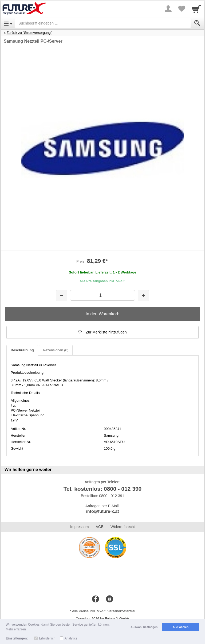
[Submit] (197, 23)
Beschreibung (22, 350)
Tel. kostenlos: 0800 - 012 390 (103, 489)
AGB (100, 527)
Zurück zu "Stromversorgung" (29, 33)
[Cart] (196, 9)
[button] (102, 332)
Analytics (71, 638)
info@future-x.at (102, 511)
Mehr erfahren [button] (16, 629)
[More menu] (168, 9)
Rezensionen (56, 350)
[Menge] (102, 295)
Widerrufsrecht (123, 527)
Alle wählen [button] (181, 627)
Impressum (79, 527)
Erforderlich (47, 638)
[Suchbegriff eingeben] (103, 23)
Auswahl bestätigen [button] (144, 627)
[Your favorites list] (182, 9)
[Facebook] (96, 599)
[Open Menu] (8, 23)
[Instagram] (109, 599)
